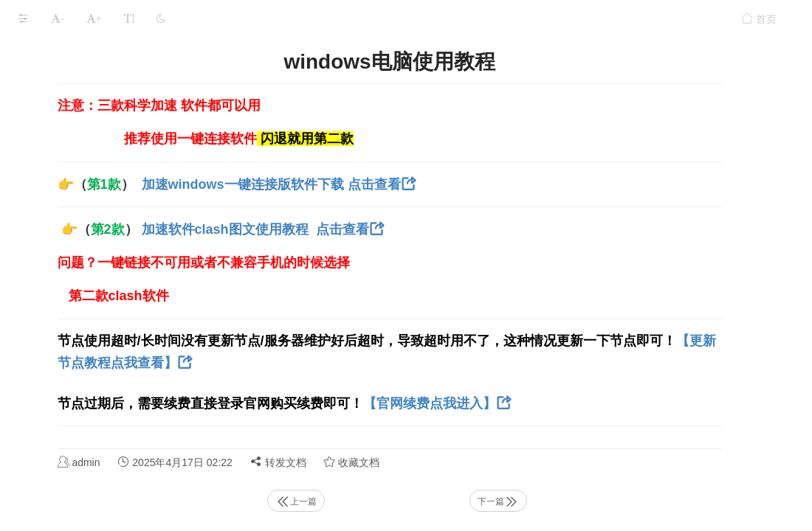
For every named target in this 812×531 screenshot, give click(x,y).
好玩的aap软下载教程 (68, 444)
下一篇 (591, 502)
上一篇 (424, 502)
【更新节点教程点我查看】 (399, 363)
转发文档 (461, 462)
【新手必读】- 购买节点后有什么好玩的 (109, 70)
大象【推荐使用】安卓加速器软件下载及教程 (116, 329)
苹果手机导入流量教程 (70, 157)
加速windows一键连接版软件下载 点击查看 (454, 184)
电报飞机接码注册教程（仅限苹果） (101, 42)
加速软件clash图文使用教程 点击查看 (438, 229)
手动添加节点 (49, 128)
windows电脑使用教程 (71, 358)
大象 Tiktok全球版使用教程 (80, 416)
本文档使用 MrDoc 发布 (58, 513)
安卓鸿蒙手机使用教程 (70, 243)
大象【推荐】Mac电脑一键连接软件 (100, 272)
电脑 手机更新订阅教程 (72, 99)
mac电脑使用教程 (59, 387)
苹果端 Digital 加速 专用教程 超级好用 (106, 214)
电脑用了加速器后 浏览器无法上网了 (103, 473)
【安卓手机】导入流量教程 (80, 185)
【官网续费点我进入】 (612, 403)
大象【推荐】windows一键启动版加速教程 (116, 301)
